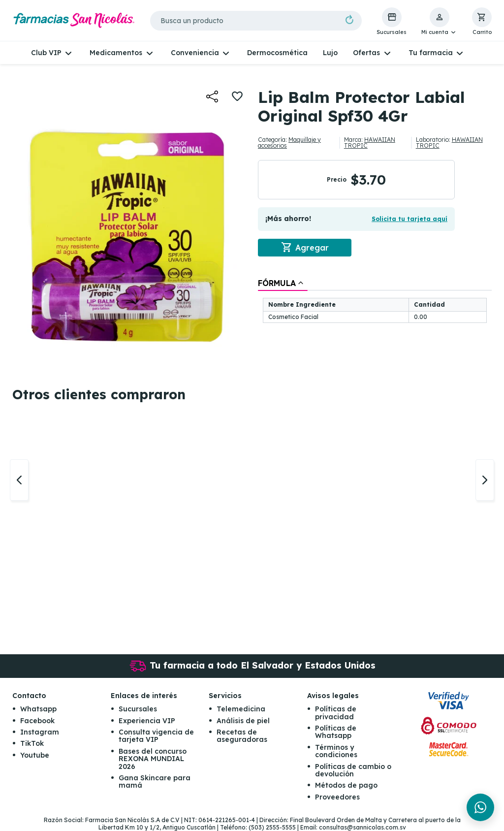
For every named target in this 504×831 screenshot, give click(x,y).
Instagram (40, 732)
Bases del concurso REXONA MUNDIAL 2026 (153, 759)
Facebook (37, 721)
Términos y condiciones (336, 751)
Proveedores (337, 797)
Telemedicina (241, 709)
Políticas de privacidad (336, 713)
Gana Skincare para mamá (155, 782)
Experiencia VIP (147, 721)
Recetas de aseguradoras (242, 736)
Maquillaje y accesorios (289, 143)
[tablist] (375, 302)
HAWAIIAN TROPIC (370, 143)
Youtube (35, 755)
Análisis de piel (243, 721)
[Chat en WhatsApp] (480, 807)
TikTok (32, 744)
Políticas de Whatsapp (336, 732)
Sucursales (138, 709)
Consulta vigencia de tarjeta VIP (156, 736)
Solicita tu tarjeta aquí (409, 219)
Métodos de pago (346, 786)
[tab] (283, 283)
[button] (439, 22)
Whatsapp (38, 709)
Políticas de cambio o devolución (353, 770)
